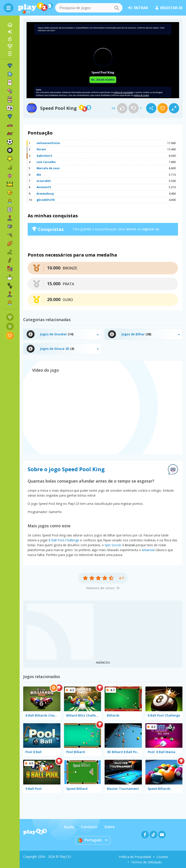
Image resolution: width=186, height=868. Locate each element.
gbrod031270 (45, 200)
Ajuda (69, 827)
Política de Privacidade (135, 857)
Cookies (162, 857)
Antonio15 (44, 187)
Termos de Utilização (146, 862)
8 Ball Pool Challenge (64, 540)
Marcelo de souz (48, 168)
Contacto (89, 827)
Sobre (110, 827)
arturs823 (43, 181)
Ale (39, 175)
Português (90, 840)
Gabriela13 (44, 156)
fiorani (41, 149)
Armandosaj (45, 194)
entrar (138, 8)
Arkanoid (148, 550)
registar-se (169, 8)
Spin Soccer (113, 545)
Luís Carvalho (46, 162)
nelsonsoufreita (48, 143)
